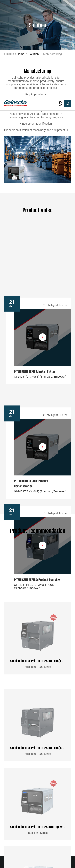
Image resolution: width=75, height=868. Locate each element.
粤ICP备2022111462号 (37, 860)
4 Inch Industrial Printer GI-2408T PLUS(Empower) (37, 573)
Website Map (32, 855)
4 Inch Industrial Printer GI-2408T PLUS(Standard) (37, 652)
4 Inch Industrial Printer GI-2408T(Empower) (37, 730)
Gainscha (47, 855)
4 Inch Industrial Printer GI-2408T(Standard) (37, 809)
